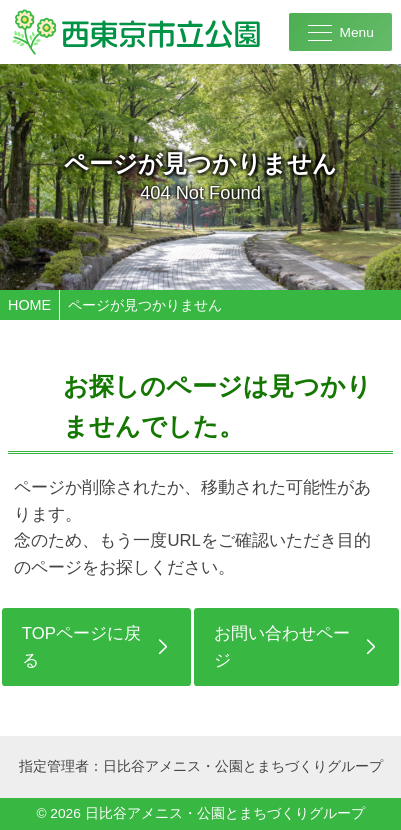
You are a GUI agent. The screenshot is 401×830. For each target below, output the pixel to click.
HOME (29, 305)
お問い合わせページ (282, 647)
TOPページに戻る (81, 647)
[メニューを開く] (340, 32)
